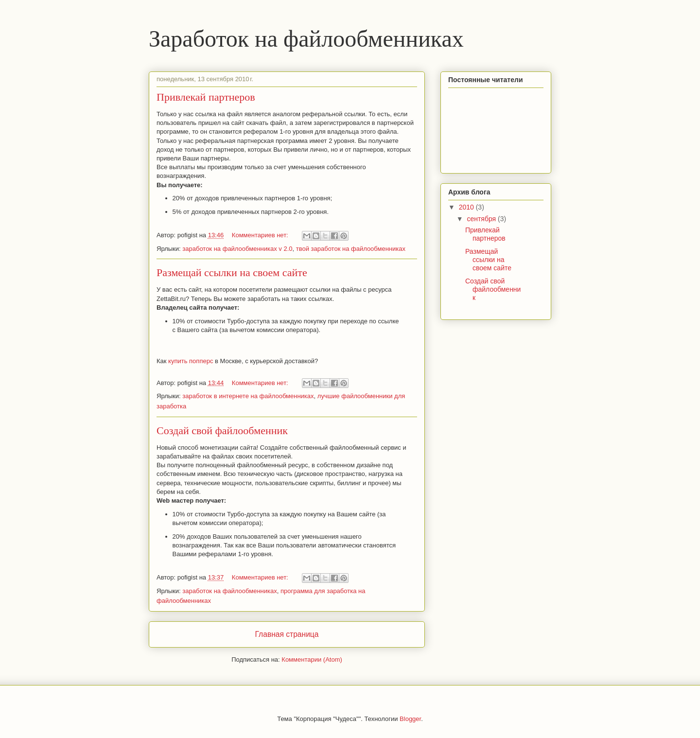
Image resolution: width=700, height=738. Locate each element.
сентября (482, 219)
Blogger (410, 719)
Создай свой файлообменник (222, 430)
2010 (467, 207)
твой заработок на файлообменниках (351, 249)
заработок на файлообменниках (229, 591)
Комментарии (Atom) (312, 659)
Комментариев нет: (261, 235)
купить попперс (191, 361)
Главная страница (287, 634)
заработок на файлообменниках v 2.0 (237, 249)
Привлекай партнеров (206, 97)
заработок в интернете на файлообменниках (248, 396)
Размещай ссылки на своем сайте (232, 272)
